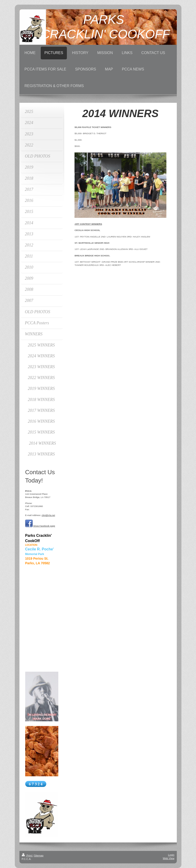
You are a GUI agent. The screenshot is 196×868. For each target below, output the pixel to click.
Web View (169, 858)
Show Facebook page (44, 526)
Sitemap (39, 856)
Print (27, 856)
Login (171, 855)
